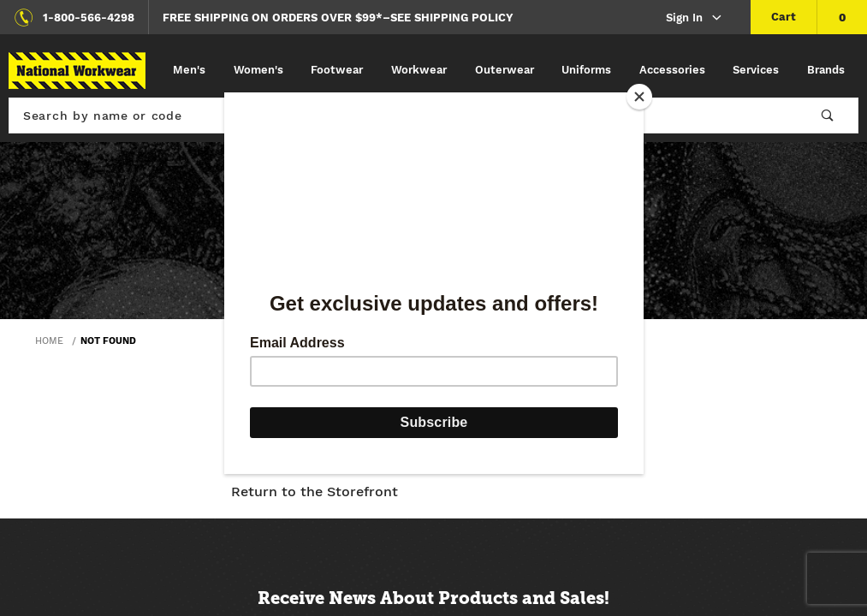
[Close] (639, 97)
